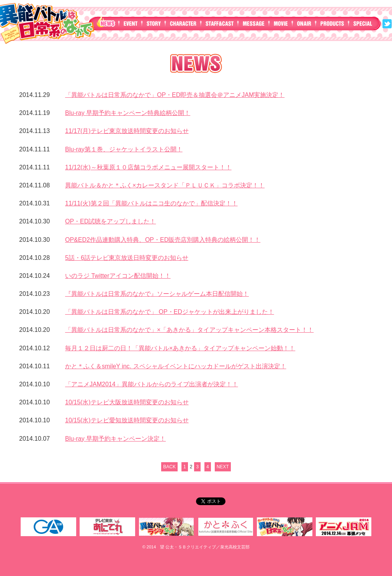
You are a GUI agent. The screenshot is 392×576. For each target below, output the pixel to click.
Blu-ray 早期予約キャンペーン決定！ (115, 439)
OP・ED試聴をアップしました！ (110, 221)
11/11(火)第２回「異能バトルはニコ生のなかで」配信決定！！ (151, 203)
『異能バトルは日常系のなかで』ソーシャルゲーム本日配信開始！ (157, 294)
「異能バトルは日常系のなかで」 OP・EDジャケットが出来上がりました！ (170, 312)
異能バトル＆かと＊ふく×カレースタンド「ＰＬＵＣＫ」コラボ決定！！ (165, 185)
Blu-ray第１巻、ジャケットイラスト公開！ (124, 149)
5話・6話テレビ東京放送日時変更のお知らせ (127, 258)
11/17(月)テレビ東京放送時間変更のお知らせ (127, 131)
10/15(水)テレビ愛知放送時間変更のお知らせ (127, 420)
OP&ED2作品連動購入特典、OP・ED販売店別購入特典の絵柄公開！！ (163, 240)
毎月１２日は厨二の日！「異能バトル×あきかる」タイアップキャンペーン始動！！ (180, 348)
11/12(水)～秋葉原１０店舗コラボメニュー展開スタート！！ (148, 167)
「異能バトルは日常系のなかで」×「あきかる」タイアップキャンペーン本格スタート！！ (189, 330)
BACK (169, 467)
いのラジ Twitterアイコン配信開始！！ (118, 276)
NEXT (223, 467)
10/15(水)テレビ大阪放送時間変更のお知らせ (127, 402)
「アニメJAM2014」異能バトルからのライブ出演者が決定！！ (152, 384)
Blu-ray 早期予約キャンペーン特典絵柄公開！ (128, 113)
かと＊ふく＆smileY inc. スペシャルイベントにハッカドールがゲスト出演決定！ (176, 366)
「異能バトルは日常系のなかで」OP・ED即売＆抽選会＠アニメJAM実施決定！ (175, 95)
